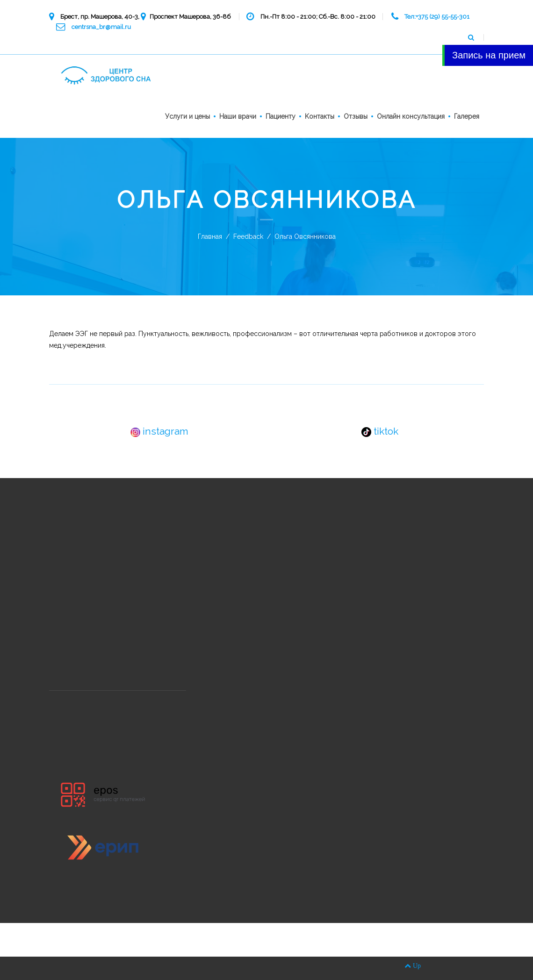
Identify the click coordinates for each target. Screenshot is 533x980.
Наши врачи (238, 116)
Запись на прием (489, 55)
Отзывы (356, 116)
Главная (210, 236)
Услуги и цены (187, 116)
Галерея (467, 116)
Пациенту (281, 116)
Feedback (248, 236)
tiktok (380, 431)
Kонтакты (320, 116)
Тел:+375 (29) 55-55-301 (437, 17)
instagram (159, 431)
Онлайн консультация (411, 116)
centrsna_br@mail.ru (101, 27)
